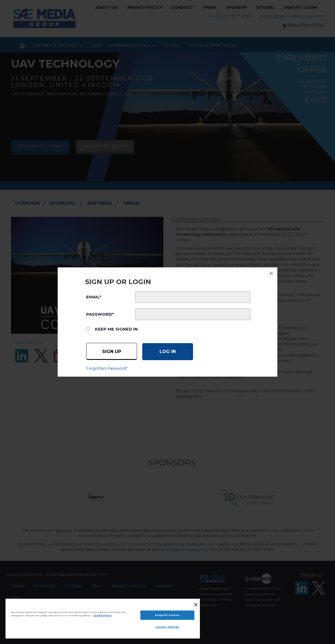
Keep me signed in (116, 329)
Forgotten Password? (107, 368)
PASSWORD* (100, 314)
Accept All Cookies (167, 615)
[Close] (196, 605)
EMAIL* (94, 297)
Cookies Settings (167, 627)
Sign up (112, 352)
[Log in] (168, 352)
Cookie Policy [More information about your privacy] (102, 615)
